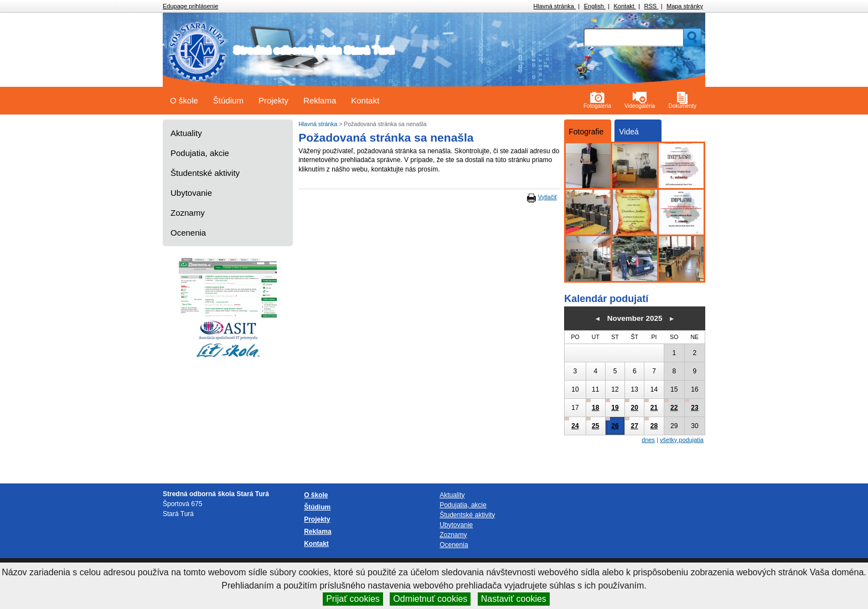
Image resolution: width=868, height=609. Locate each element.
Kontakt (625, 6)
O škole (184, 100)
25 (595, 426)
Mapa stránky (685, 6)
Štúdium (228, 100)
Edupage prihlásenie (190, 6)
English (595, 6)
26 (615, 426)
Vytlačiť (547, 197)
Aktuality (186, 133)
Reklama (320, 100)
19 (615, 408)
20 (635, 408)
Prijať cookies (353, 599)
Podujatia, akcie (200, 153)
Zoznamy (188, 213)
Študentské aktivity (205, 173)
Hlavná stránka (555, 6)
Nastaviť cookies (514, 599)
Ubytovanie (191, 193)
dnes (648, 440)
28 (654, 426)
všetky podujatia (682, 440)
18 (595, 408)
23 (694, 408)
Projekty (273, 100)
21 (654, 408)
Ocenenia (188, 233)
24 (575, 426)
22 (674, 408)
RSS (652, 6)
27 (635, 426)
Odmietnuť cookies (430, 599)
